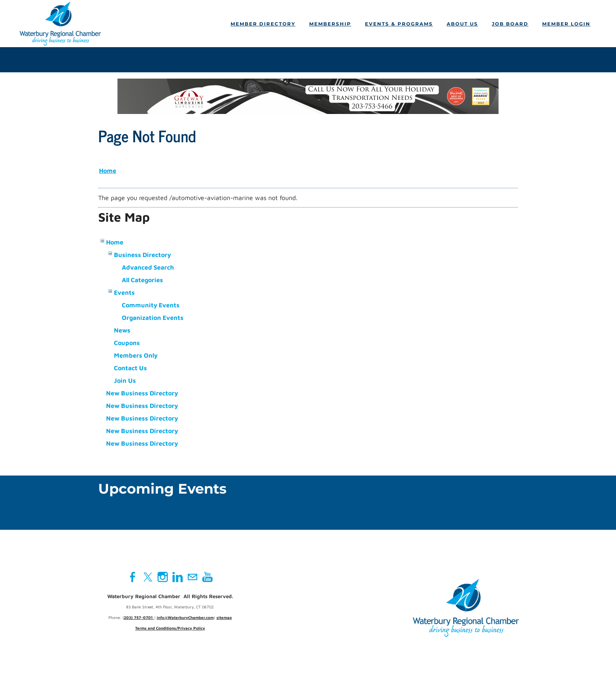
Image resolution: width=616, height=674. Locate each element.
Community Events (151, 305)
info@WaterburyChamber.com (185, 617)
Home (108, 171)
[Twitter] (148, 577)
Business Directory (142, 255)
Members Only (136, 355)
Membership (330, 24)
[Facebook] (133, 577)
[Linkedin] (178, 577)
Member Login (566, 24)
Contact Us (130, 368)
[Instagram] (163, 577)
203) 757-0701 (139, 617)
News (122, 330)
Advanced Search (148, 267)
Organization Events (153, 318)
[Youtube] (207, 577)
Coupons (127, 343)
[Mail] (192, 577)
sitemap (224, 617)
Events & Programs (399, 24)
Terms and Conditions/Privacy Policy (170, 628)
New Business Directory (142, 393)
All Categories (142, 280)
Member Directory (263, 24)
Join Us (125, 380)
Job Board (510, 24)
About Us (462, 24)
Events (124, 292)
